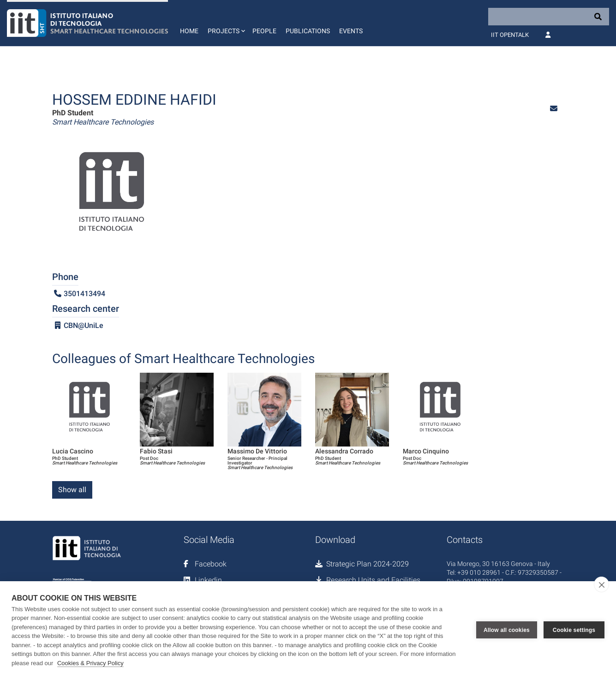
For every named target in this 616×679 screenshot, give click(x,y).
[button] (225, 23)
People (264, 31)
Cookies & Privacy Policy (90, 663)
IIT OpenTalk (510, 35)
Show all (72, 490)
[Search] (549, 17)
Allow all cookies (507, 630)
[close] (601, 584)
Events (351, 31)
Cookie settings (574, 630)
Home (189, 31)
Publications (308, 31)
